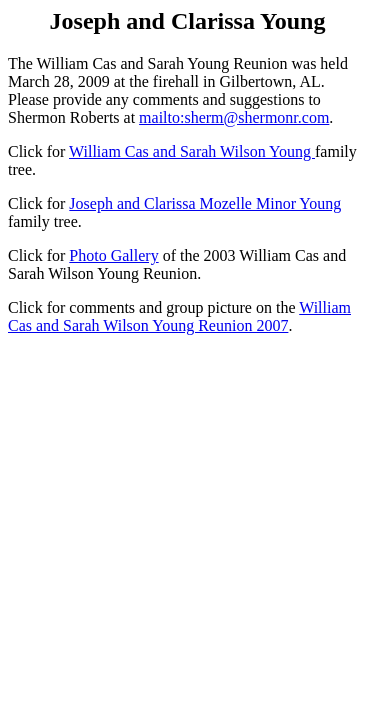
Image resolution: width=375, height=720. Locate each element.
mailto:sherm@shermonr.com (234, 117)
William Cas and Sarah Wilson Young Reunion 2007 (179, 316)
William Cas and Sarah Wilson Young (192, 151)
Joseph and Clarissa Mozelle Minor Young (205, 203)
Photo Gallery (113, 255)
